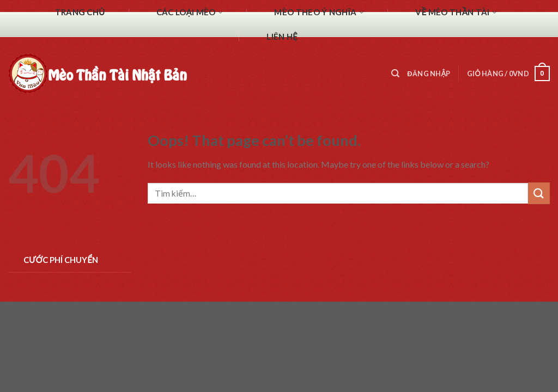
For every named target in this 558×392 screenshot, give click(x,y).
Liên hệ (282, 36)
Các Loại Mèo (190, 12)
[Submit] (539, 193)
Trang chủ (80, 12)
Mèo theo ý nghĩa (319, 12)
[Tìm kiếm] (395, 73)
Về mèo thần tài (456, 12)
